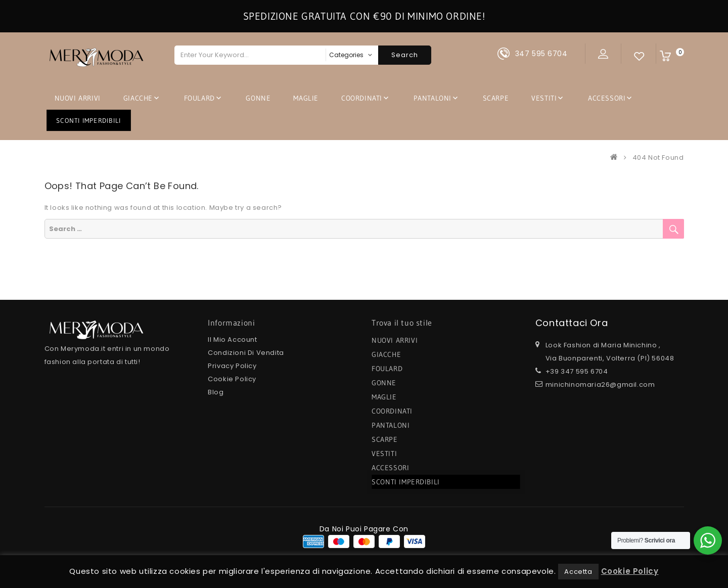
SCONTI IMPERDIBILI (89, 120)
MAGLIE (306, 98)
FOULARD (199, 98)
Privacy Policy (232, 366)
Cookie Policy (232, 379)
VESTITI (544, 98)
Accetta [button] (578, 572)
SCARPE (496, 98)
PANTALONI (433, 98)
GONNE (258, 98)
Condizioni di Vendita (246, 353)
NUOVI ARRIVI (78, 98)
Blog (216, 392)
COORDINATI (362, 98)
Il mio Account (232, 340)
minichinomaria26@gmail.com (600, 385)
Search (405, 55)
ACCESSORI (607, 98)
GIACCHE (138, 98)
